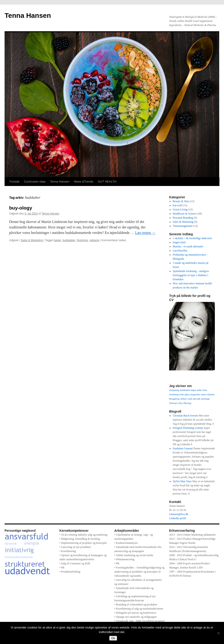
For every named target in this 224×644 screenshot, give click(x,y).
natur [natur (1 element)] (203, 394)
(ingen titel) (179, 242)
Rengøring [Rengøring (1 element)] (174, 399)
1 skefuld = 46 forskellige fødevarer (192, 238)
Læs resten (145, 233)
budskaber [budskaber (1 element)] (185, 390)
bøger (57, 240)
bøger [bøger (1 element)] (193, 390)
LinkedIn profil (178, 518)
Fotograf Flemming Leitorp (188, 428)
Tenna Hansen (28, 15)
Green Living (180, 209)
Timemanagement (183, 226)
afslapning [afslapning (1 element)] (174, 390)
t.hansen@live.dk (179, 514)
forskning (82, 240)
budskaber (69, 240)
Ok (113, 638)
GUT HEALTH (107, 182)
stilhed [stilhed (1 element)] (183, 399)
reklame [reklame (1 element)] (211, 394)
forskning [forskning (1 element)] (174, 394)
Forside (15, 182)
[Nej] (218, 633)
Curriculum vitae (35, 182)
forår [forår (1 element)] (182, 394)
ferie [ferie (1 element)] (205, 390)
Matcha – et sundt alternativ (188, 246)
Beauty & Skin (181, 201)
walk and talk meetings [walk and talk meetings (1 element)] (199, 399)
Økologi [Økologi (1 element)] (187, 403)
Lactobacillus (180, 251)
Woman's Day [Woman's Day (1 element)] (176, 403)
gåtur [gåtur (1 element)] (187, 394)
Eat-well (177, 205)
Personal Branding (183, 218)
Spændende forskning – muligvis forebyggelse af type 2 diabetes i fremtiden (191, 275)
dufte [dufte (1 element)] (199, 390)
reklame (94, 240)
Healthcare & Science (185, 214)
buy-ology (21, 208)
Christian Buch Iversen (185, 416)
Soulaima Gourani (183, 448)
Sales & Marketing (32, 240)
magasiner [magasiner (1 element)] (195, 394)
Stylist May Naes (182, 481)
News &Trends (84, 182)
